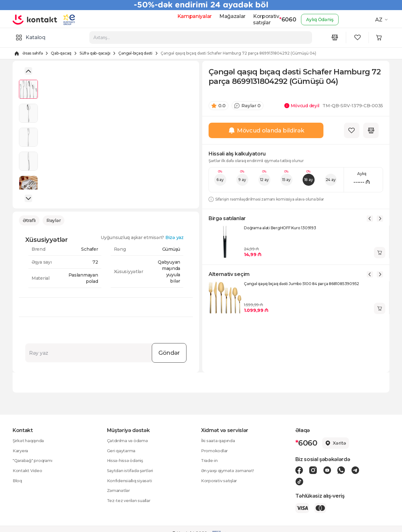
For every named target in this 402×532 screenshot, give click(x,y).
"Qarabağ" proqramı (34, 461)
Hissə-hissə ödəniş (128, 461)
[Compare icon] (336, 37)
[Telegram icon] (350, 470)
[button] (28, 71)
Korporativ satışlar (260, 19)
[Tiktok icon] (362, 470)
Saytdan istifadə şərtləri (133, 471)
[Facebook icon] (299, 470)
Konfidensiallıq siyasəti (132, 481)
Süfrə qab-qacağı (95, 53)
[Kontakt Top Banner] (201, 5)
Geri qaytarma (122, 451)
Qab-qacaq (61, 53)
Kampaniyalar (188, 16)
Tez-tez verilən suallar (131, 501)
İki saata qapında (219, 441)
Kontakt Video (28, 471)
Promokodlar (215, 451)
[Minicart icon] (382, 37)
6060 (282, 20)
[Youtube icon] (324, 470)
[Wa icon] (337, 470)
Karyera (21, 451)
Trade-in (210, 461)
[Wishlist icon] (359, 37)
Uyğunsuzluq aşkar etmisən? (145, 239)
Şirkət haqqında (30, 441)
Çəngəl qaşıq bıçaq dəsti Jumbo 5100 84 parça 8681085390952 (301, 286)
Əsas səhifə (33, 53)
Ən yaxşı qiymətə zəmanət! (231, 471)
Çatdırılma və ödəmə (130, 441)
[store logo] (37, 20)
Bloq (18, 481)
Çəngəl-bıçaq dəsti (135, 53)
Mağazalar (226, 16)
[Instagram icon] (312, 470)
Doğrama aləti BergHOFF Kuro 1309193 (280, 230)
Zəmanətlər (120, 491)
